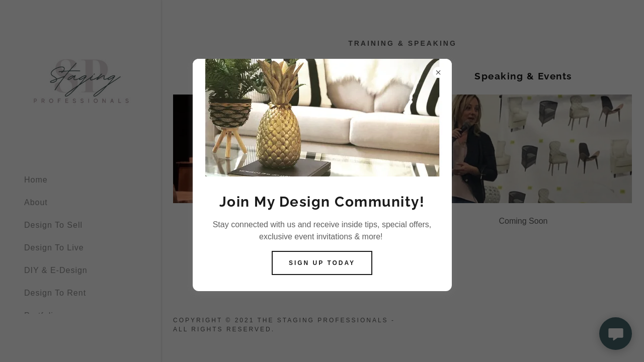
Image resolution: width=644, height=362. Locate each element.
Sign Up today (322, 263)
